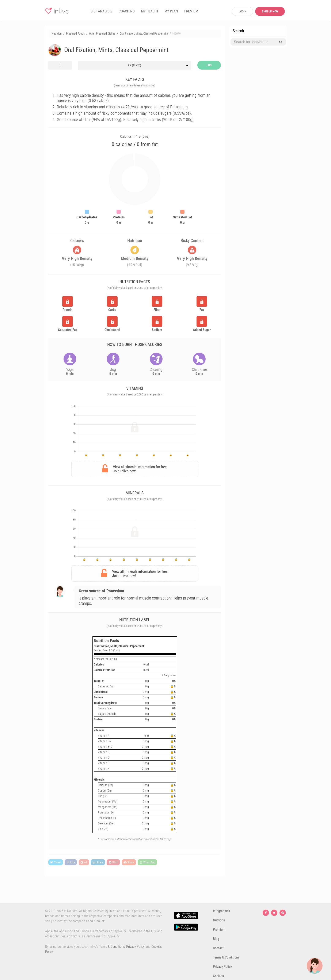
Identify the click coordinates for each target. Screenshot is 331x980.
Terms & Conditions (112, 947)
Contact (218, 948)
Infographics (221, 911)
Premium (219, 930)
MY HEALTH (150, 11)
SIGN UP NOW (270, 11)
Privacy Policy (135, 947)
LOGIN (243, 11)
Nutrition (219, 920)
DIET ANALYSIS (101, 11)
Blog (216, 939)
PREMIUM (191, 11)
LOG (209, 65)
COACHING (127, 11)
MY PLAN (171, 11)
